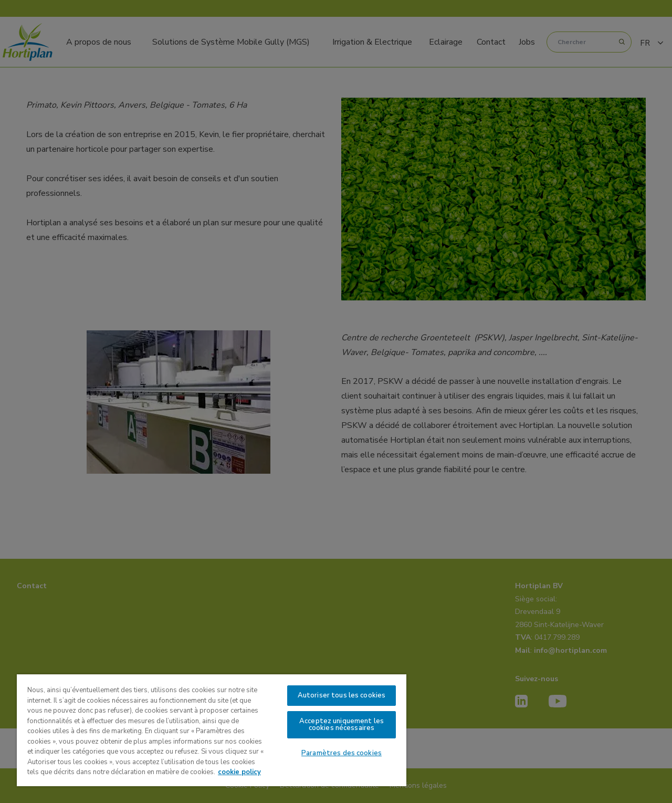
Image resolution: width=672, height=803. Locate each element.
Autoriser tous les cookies (342, 695)
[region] (212, 730)
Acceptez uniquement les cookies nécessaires (342, 724)
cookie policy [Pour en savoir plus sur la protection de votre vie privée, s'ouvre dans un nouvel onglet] (239, 772)
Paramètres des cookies (342, 753)
